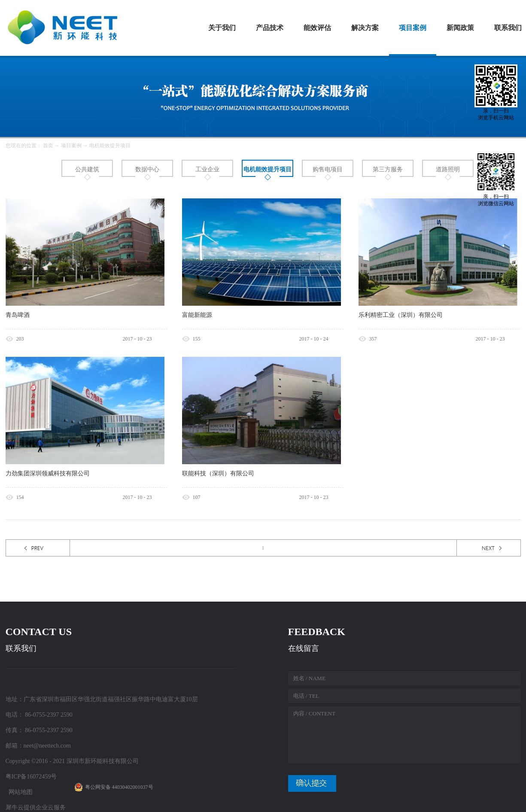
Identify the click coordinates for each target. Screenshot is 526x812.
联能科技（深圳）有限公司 (218, 473)
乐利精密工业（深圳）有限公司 (401, 315)
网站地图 (19, 792)
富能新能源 (197, 315)
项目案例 (71, 146)
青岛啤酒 (18, 315)
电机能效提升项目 (110, 146)
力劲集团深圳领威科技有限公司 (48, 473)
